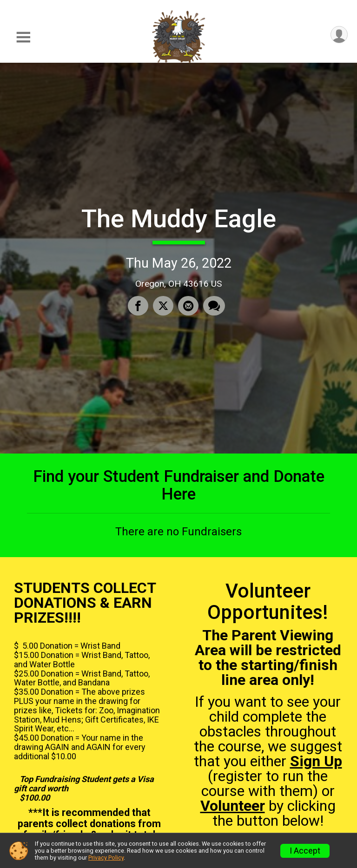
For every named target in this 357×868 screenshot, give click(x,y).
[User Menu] (339, 35)
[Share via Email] (188, 306)
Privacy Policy (106, 858)
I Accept (305, 851)
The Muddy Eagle (179, 219)
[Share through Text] (214, 306)
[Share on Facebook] (138, 306)
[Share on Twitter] (163, 306)
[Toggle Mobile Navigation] (23, 37)
